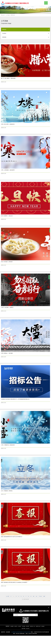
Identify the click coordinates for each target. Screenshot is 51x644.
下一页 (42, 604)
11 (38, 604)
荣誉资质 (26, 39)
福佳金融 (23, 635)
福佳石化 (14, 635)
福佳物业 (46, 635)
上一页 (5, 604)
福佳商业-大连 (33, 635)
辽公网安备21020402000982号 (26, 640)
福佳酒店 (28, 635)
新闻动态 (26, 30)
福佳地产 (18, 635)
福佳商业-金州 (40, 635)
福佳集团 (9, 635)
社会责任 (26, 34)
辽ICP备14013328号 (37, 640)
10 (35, 604)
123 (47, 604)
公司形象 (9, 15)
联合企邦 (28, 637)
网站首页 (3, 15)
